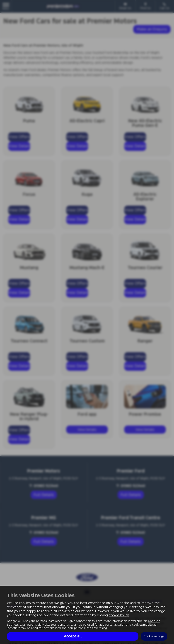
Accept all (73, 636)
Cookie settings (154, 636)
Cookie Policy (119, 615)
